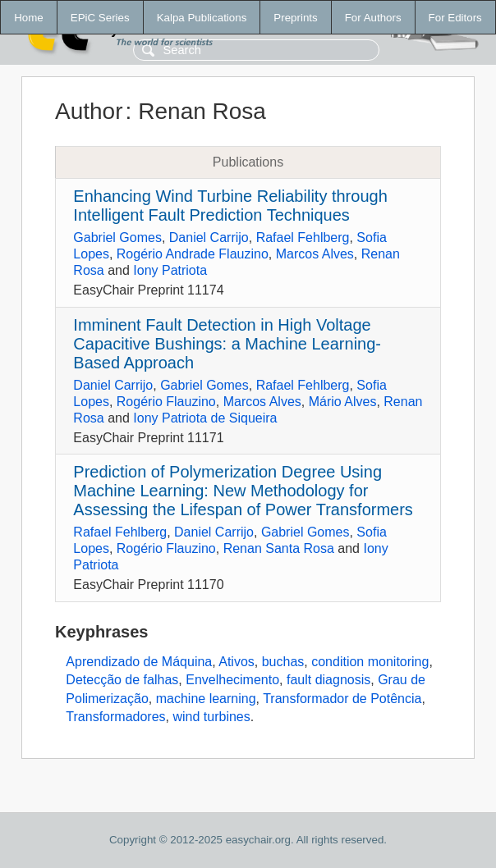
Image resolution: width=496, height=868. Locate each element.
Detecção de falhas (122, 680)
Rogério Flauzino (166, 402)
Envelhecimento (232, 680)
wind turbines (211, 717)
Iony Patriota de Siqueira (205, 418)
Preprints (295, 18)
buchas (283, 662)
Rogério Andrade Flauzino (193, 254)
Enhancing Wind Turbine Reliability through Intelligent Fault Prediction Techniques (230, 206)
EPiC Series (100, 18)
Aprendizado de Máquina (139, 662)
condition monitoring (370, 662)
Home (29, 18)
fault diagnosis (328, 680)
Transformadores (115, 717)
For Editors (455, 18)
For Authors (373, 18)
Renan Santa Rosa (279, 548)
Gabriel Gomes (117, 238)
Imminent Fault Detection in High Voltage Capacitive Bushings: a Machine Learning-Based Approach (227, 344)
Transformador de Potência (342, 699)
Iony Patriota (170, 270)
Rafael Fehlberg (303, 238)
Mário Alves (343, 402)
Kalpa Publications (202, 18)
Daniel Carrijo (209, 238)
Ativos (237, 662)
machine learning (206, 699)
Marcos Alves (315, 254)
